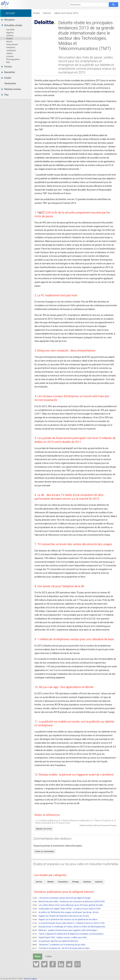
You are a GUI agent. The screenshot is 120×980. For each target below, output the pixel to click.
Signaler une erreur (44, 829)
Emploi (6, 78)
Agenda (10, 33)
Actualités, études (12, 25)
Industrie (99, 882)
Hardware (11, 47)
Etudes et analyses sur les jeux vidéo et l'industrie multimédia (76, 864)
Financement (12, 44)
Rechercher (10, 83)
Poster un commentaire (45, 851)
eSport (9, 41)
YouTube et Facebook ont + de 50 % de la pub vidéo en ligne (61, 948)
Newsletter (8, 72)
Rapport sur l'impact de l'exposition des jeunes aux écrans (61, 916)
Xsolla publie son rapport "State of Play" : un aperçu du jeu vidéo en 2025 (66, 909)
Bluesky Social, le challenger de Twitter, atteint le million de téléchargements (69, 927)
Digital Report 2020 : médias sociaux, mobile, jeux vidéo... (60, 937)
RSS (8, 62)
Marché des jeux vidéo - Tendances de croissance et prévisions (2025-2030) (69, 902)
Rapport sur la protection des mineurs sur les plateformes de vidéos (65, 920)
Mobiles (51, 882)
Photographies (13, 59)
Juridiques (11, 50)
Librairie (10, 56)
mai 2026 (10, 30)
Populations (63, 882)
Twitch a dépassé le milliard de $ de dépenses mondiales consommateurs (68, 934)
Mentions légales (30, 979)
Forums (7, 67)
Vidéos (9, 53)
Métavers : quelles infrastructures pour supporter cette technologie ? (65, 930)
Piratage (75, 882)
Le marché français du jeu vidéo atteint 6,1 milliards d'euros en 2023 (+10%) (68, 923)
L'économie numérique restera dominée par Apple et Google (61, 898)
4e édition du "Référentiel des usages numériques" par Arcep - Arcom (65, 912)
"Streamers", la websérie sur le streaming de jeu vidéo (59, 945)
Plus (5, 95)
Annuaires (8, 20)
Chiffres (10, 36)
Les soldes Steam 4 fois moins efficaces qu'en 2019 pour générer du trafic (68, 905)
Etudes (9, 39)
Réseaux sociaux (11, 89)
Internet (39, 882)
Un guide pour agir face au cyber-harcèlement (55, 941)
